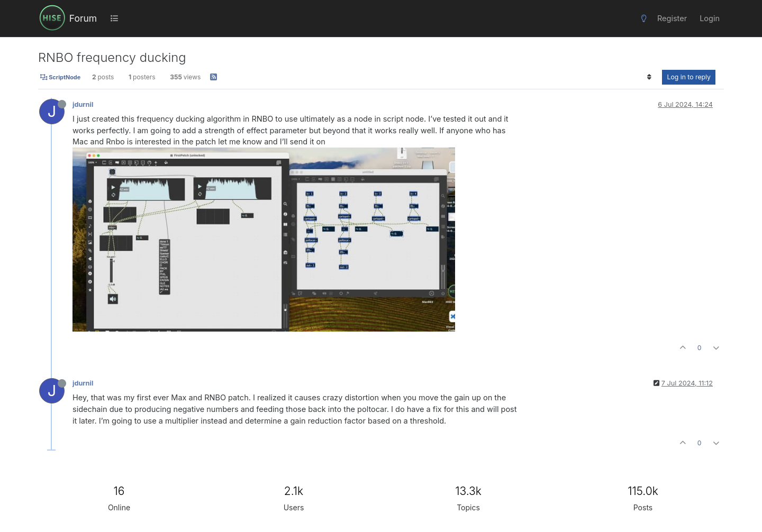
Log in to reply (689, 77)
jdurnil (83, 104)
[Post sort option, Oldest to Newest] (649, 77)
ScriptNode (60, 77)
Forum (83, 18)
